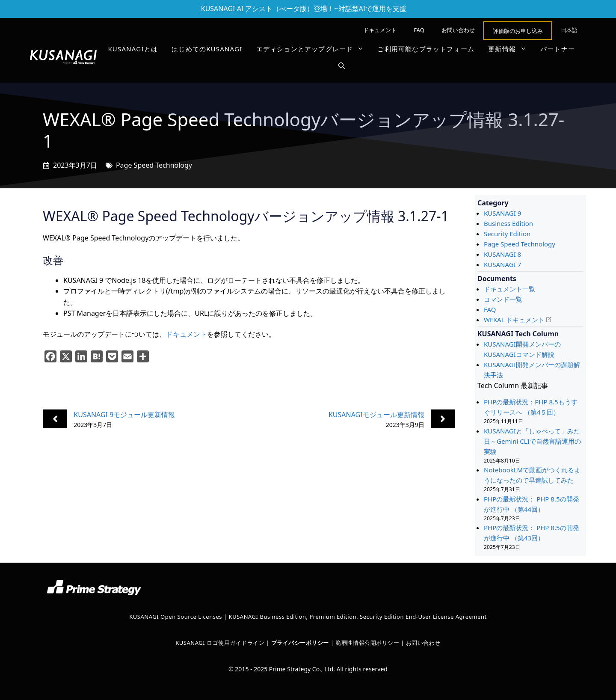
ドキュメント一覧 (509, 289)
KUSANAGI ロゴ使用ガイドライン (220, 643)
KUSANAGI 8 (502, 254)
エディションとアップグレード (314, 49)
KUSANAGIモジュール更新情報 (376, 415)
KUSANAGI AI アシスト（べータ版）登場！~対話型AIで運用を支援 (304, 9)
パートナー (558, 49)
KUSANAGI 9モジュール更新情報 (124, 415)
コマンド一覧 (503, 299)
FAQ (419, 30)
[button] (342, 66)
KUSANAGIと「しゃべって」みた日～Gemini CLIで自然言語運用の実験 (532, 441)
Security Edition (507, 234)
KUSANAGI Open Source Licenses (176, 617)
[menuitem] (569, 30)
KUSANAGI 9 (502, 213)
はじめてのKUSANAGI (207, 49)
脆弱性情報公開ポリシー (367, 643)
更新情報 (511, 49)
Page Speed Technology (154, 165)
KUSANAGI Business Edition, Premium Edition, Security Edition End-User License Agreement (358, 617)
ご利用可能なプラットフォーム (426, 49)
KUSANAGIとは (133, 49)
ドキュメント (380, 30)
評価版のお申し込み (518, 31)
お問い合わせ (458, 30)
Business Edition (508, 223)
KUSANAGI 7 (502, 264)
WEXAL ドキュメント (514, 320)
